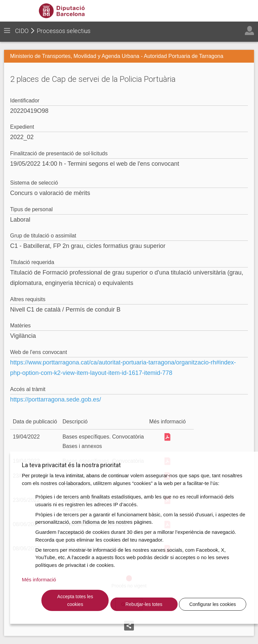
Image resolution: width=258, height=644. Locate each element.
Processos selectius (64, 31)
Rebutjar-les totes (144, 604)
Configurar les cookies (213, 604)
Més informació (39, 579)
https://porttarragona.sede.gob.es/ (56, 399)
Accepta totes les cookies (75, 600)
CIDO (22, 31)
